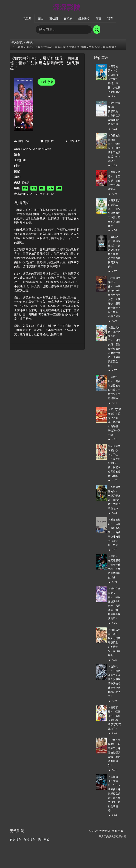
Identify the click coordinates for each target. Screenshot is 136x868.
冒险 (40, 18)
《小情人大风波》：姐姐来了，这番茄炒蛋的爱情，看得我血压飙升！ (114, 752)
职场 (25, 188)
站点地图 (30, 839)
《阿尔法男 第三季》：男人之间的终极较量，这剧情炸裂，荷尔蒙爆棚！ (114, 642)
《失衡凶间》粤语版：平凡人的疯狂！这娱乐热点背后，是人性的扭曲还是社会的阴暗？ (114, 794)
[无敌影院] (68, 7)
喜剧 (42, 188)
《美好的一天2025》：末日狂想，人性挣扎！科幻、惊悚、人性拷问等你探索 (115, 79)
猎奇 (110, 18)
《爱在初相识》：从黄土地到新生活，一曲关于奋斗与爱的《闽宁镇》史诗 (114, 532)
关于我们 (44, 839)
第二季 (42, 266)
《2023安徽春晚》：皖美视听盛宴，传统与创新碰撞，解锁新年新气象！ (115, 422)
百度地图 (16, 839)
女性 (50, 188)
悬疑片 (27, 18)
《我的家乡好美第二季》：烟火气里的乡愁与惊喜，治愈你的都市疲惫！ (114, 213)
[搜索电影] (64, 30)
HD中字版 (46, 82)
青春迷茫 (44, 314)
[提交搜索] (97, 30)
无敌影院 (17, 43)
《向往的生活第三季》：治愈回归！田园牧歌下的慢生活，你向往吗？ (114, 148)
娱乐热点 (84, 18)
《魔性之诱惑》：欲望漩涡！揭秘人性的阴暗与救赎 (114, 181)
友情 (34, 188)
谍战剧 (53, 18)
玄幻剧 (68, 18)
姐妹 (59, 188)
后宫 (98, 18)
